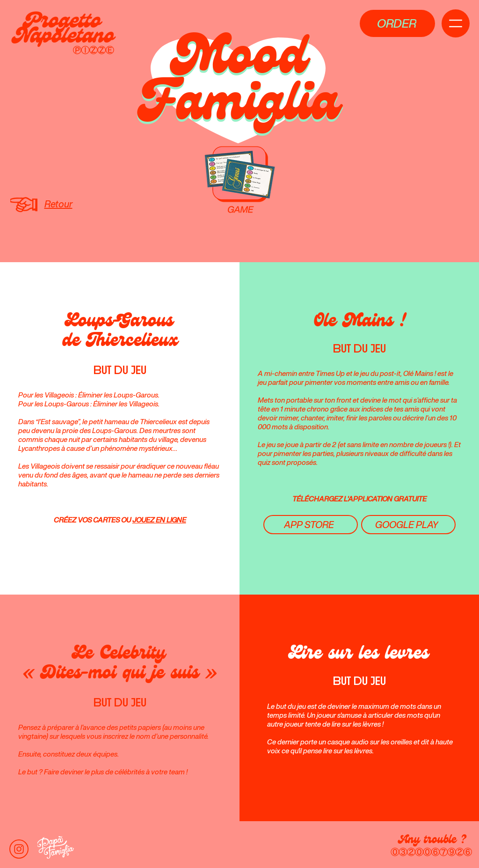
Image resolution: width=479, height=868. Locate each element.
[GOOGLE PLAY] (408, 525)
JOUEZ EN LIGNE (159, 520)
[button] (397, 23)
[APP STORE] (311, 525)
